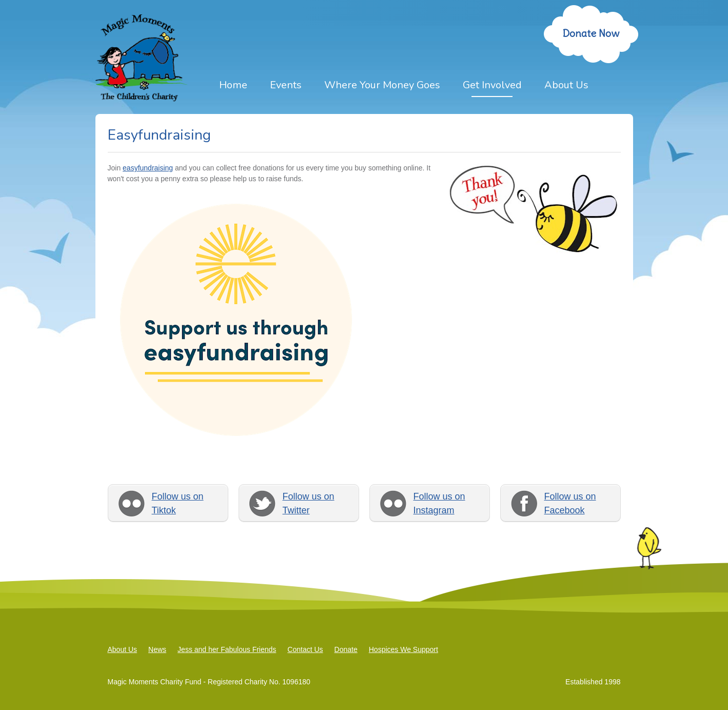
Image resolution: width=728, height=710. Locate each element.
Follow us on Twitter (309, 503)
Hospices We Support (404, 649)
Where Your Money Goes (382, 85)
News (157, 649)
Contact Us (305, 649)
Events (286, 85)
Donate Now (591, 33)
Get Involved (492, 85)
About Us (566, 85)
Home (233, 85)
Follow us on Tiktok (178, 503)
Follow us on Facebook (570, 503)
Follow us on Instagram (439, 503)
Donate (346, 649)
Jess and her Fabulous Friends (227, 649)
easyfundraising (148, 168)
